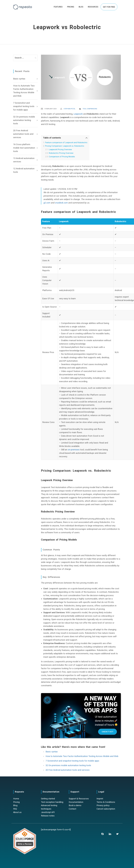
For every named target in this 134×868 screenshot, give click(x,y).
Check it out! (107, 732)
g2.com (47, 203)
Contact (72, 809)
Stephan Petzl (70, 109)
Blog (15, 805)
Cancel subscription (106, 809)
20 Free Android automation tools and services (23, 134)
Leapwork (78, 114)
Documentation (76, 802)
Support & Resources (79, 799)
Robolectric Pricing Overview (61, 153)
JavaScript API (48, 812)
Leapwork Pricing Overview (60, 149)
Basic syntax (19, 79)
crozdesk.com (61, 203)
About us (17, 812)
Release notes (48, 816)
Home (16, 799)
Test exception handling (52, 802)
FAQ (15, 809)
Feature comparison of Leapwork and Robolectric (66, 142)
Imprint (100, 799)
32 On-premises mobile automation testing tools (24, 120)
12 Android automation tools (24, 170)
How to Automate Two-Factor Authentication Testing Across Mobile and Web (24, 91)
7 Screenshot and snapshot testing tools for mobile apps (24, 106)
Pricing (16, 802)
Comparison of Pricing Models (62, 157)
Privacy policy (103, 805)
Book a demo (75, 805)
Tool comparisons (90, 109)
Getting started (48, 799)
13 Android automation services (24, 160)
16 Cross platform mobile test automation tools (24, 148)
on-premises (74, 450)
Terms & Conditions (106, 802)
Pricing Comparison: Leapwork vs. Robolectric (65, 146)
